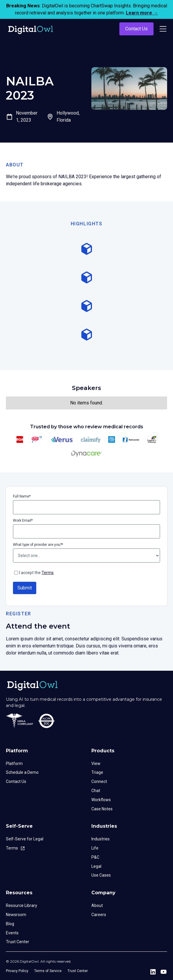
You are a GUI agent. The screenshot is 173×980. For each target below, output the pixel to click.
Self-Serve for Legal (25, 839)
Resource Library (22, 905)
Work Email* (23, 520)
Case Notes (102, 809)
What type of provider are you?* (38, 545)
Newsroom (16, 915)
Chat (96, 791)
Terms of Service (48, 971)
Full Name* (22, 496)
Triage (97, 772)
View (96, 763)
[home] (29, 29)
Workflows (101, 800)
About (97, 905)
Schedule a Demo (22, 772)
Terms (48, 573)
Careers (99, 915)
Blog (10, 924)
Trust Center (18, 942)
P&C (95, 857)
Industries (100, 839)
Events (12, 933)
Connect (99, 781)
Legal (96, 866)
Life (95, 848)
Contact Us (136, 29)
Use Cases (101, 875)
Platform (14, 763)
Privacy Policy (17, 971)
